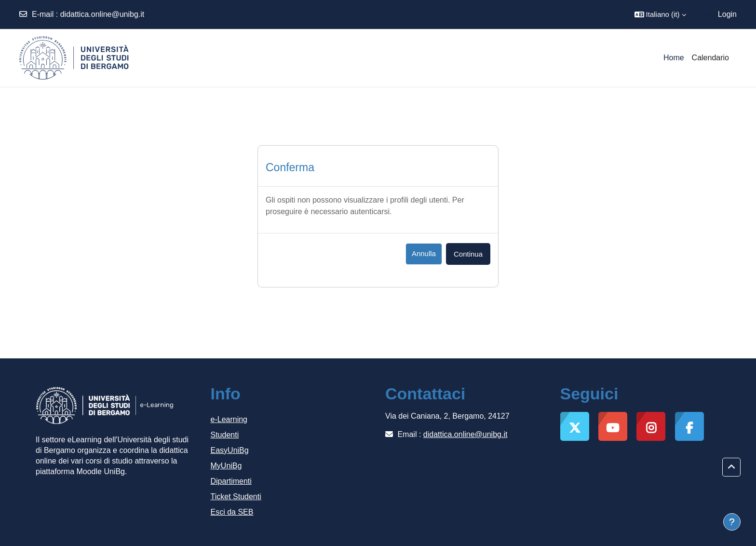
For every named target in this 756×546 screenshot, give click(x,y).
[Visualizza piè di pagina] (732, 522)
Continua (468, 254)
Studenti (225, 435)
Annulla (424, 253)
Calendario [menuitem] (710, 58)
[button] (660, 14)
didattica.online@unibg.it (102, 14)
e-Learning (229, 419)
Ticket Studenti (236, 497)
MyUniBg (226, 466)
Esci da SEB (232, 512)
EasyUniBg (230, 450)
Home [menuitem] (674, 58)
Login (727, 14)
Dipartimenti (231, 481)
